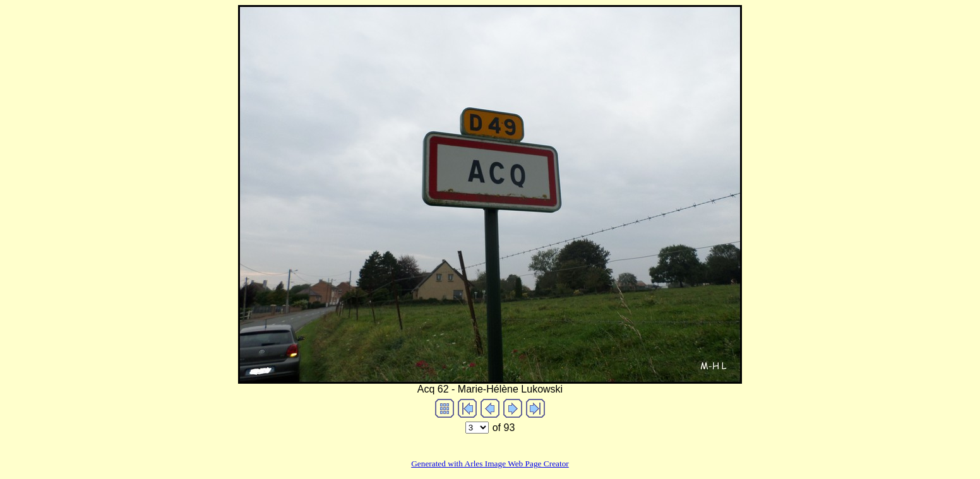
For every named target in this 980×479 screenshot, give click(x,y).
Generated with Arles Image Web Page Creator (490, 464)
